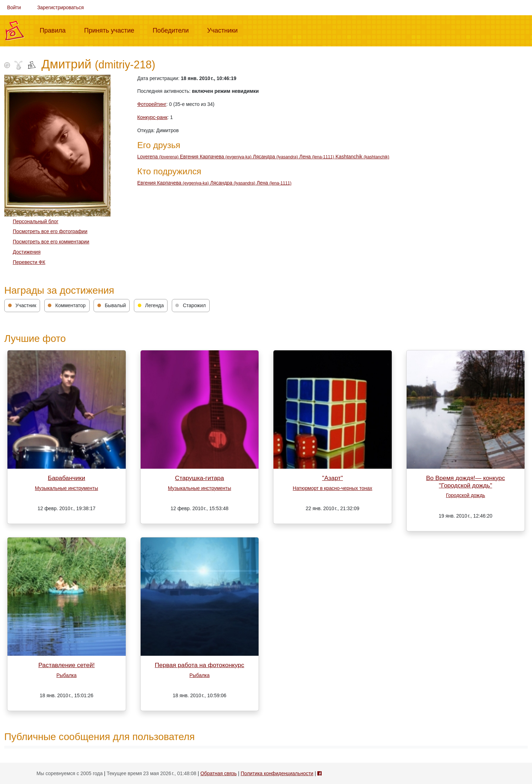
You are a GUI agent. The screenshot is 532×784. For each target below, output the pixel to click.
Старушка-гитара (199, 478)
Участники (225, 30)
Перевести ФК (29, 262)
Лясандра (276, 157)
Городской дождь (466, 495)
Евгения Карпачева (216, 157)
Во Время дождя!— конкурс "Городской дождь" (466, 482)
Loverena (159, 157)
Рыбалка (66, 675)
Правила (55, 30)
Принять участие (112, 30)
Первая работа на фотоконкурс (199, 665)
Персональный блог (36, 221)
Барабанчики (66, 478)
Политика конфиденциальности (277, 773)
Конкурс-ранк (152, 117)
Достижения (27, 252)
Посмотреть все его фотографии (50, 231)
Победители (174, 30)
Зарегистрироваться (61, 7)
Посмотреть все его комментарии (51, 242)
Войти (14, 7)
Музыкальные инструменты (67, 488)
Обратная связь (219, 773)
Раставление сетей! (66, 665)
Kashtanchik (362, 157)
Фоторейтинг (152, 104)
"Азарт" (332, 478)
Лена (317, 157)
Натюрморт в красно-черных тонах (333, 488)
